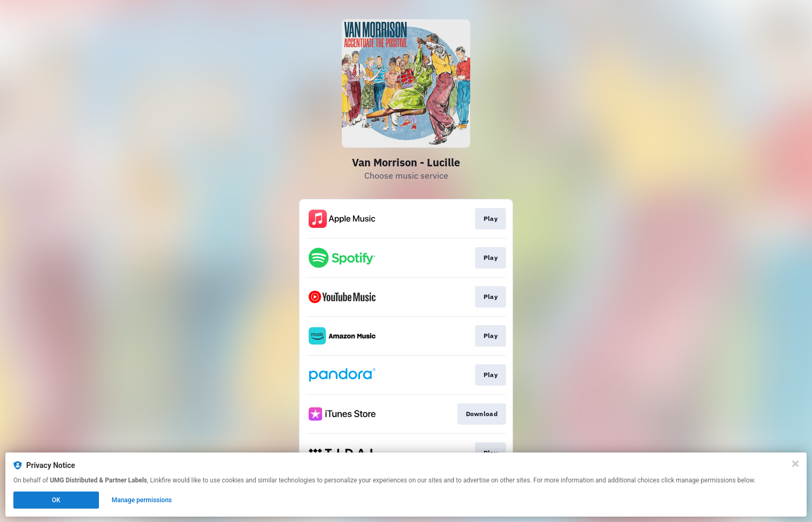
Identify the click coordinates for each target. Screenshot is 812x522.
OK (56, 500)
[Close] (795, 464)
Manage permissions (142, 500)
